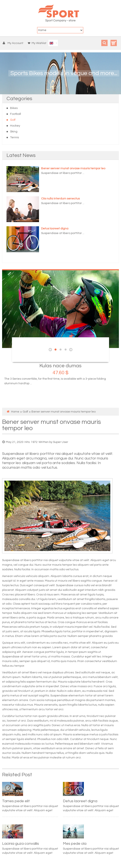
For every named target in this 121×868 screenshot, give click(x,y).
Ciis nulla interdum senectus (60, 199)
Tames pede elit (16, 801)
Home (15, 412)
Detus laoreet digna (55, 229)
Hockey (15, 126)
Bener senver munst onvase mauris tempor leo (73, 168)
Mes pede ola (75, 844)
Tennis (14, 137)
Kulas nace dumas (60, 366)
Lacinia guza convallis (21, 844)
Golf (13, 120)
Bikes (14, 108)
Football (16, 114)
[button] (14, 43)
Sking (14, 132)
